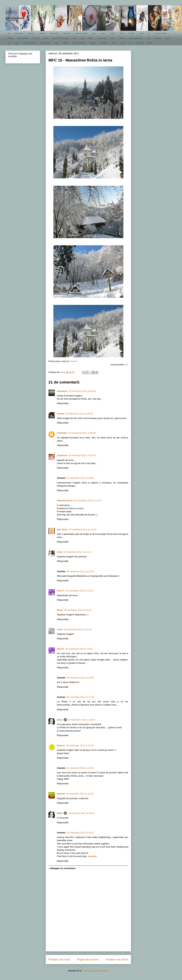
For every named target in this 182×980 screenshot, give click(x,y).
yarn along (140, 43)
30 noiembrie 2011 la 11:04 (87, 500)
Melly (11, 12)
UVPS (123, 43)
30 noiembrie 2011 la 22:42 (80, 768)
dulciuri (103, 33)
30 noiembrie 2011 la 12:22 (77, 552)
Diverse (61, 745)
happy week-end (23, 38)
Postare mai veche (117, 959)
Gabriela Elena (65, 500)
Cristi (60, 629)
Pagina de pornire (88, 959)
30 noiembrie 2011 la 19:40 (80, 745)
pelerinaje (158, 38)
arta (9, 33)
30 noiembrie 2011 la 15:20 (78, 629)
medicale (122, 38)
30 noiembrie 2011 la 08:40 (79, 414)
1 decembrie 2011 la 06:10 (81, 813)
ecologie (112, 33)
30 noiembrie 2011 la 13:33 (80, 571)
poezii (17, 43)
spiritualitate (104, 43)
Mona (60, 610)
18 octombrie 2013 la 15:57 (80, 833)
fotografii (10, 38)
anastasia (62, 391)
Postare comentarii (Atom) (96, 971)
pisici (9, 43)
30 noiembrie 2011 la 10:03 (82, 455)
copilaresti (42, 33)
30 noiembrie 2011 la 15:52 (79, 649)
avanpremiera (19, 33)
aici (127, 365)
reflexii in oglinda (45, 43)
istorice (46, 38)
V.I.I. (131, 43)
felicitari (122, 33)
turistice (114, 43)
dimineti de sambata (81, 33)
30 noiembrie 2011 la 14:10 (78, 610)
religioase (66, 43)
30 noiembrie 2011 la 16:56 (80, 678)
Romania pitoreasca (80, 43)
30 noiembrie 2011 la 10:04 (80, 478)
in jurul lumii (36, 38)
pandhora (62, 455)
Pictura (168, 38)
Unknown (62, 433)
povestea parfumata (29, 43)
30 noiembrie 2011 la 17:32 (80, 697)
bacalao (93, 856)
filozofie (141, 33)
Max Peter (62, 529)
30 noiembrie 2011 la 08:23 (82, 391)
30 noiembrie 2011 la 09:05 (82, 433)
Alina (60, 552)
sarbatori (93, 43)
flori (149, 33)
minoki (61, 414)
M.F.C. (113, 38)
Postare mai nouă (59, 959)
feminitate (132, 33)
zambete (150, 43)
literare (91, 38)
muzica (148, 38)
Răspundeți (63, 403)
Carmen (73, 361)
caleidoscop (31, 33)
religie (57, 43)
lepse (74, 38)
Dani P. (61, 591)
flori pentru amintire (161, 33)
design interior (54, 33)
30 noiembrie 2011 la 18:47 (82, 720)
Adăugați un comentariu (63, 868)
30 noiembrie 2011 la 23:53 (80, 794)
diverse (94, 33)
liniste (82, 38)
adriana (61, 794)
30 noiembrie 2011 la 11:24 (82, 529)
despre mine (67, 33)
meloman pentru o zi (136, 38)
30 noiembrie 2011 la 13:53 (79, 591)
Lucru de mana (102, 38)
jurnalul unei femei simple (61, 38)
